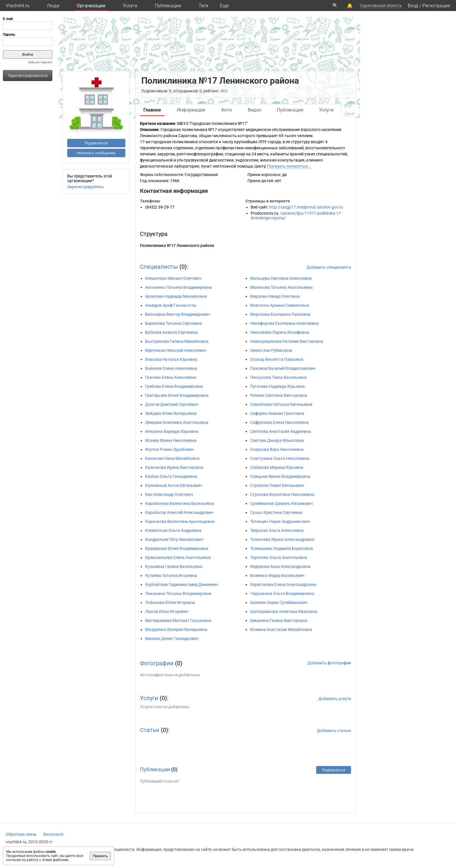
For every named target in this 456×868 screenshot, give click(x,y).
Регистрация (436, 6)
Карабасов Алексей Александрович (179, 512)
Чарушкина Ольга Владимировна (282, 593)
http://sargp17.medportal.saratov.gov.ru (306, 207)
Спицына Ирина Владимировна (280, 476)
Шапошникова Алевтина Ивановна (284, 611)
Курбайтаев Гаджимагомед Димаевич (182, 584)
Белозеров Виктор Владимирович (178, 314)
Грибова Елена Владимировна (174, 386)
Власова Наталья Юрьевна (171, 359)
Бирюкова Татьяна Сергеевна (174, 323)
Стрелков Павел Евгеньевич (277, 485)
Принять (100, 856)
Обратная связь (21, 834)
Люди (53, 6)
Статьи (150, 730)
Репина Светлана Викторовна (279, 395)
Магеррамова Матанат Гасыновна (178, 620)
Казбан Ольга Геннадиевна (171, 476)
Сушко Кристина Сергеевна (276, 512)
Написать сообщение (96, 153)
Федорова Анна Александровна (280, 566)
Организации (91, 6)
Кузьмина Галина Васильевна (174, 566)
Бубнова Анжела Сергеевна (171, 332)
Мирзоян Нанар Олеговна (275, 296)
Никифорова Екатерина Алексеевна (284, 323)
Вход (413, 6)
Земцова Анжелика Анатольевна (177, 422)
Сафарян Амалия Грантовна (277, 413)
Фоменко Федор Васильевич (277, 575)
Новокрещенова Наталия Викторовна (287, 341)
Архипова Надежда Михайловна (176, 296)
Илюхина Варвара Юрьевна (172, 431)
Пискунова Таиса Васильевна (278, 377)
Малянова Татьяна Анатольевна (281, 287)
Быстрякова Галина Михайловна (177, 341)
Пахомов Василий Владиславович (283, 368)
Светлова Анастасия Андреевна (280, 431)
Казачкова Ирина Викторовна (174, 467)
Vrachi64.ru (18, 6)
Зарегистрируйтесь (85, 187)
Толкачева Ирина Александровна (282, 539)
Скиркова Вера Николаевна (277, 449)
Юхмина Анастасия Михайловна (281, 630)
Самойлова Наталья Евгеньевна (281, 404)
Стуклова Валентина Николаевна (282, 494)
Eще (224, 6)
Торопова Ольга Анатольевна (279, 557)
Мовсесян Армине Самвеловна (280, 305)
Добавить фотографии (329, 663)
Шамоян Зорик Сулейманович (279, 602)
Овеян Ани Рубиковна (271, 350)
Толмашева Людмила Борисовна (282, 548)
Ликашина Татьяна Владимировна (178, 593)
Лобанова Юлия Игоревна (170, 602)
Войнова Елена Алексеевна (171, 368)
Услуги (130, 6)
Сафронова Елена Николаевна (279, 422)
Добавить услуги (335, 699)
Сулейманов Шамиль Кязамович (282, 503)
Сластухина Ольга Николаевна (280, 458)
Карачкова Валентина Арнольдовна (180, 521)
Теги (203, 6)
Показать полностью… (289, 166)
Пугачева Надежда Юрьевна (277, 386)
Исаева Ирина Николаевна (171, 440)
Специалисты (159, 267)
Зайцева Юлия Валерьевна (171, 413)
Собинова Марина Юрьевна (277, 467)
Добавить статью (334, 731)
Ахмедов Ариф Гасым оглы (171, 305)
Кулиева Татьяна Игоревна (171, 575)
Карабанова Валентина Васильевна (180, 503)
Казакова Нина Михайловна (172, 458)
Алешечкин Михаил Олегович (173, 278)
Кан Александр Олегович (169, 494)
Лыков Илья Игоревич (167, 611)
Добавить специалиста (329, 267)
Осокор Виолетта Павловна (277, 359)
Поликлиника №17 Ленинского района (177, 245)
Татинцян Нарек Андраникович (280, 521)
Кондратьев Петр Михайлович (174, 539)
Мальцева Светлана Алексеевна (281, 278)
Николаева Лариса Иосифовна (280, 332)
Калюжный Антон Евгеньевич (174, 485)
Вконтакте (53, 834)
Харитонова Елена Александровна (283, 584)
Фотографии (157, 663)
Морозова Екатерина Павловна (280, 314)
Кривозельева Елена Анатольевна (178, 557)
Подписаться (96, 143)
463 (224, 91)
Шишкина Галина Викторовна (279, 620)
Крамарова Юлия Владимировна (177, 548)
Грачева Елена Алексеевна (171, 377)
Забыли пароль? (40, 62)
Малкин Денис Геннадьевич (172, 639)
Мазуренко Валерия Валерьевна (176, 630)
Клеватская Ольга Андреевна (173, 530)
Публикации (168, 6)
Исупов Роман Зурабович (170, 449)
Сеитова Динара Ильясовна (277, 440)
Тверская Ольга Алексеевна (277, 530)
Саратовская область (381, 6)
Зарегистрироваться (28, 76)
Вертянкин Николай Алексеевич (176, 350)
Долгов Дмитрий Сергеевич (172, 404)
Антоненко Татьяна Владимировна (179, 287)
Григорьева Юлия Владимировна (177, 395)
